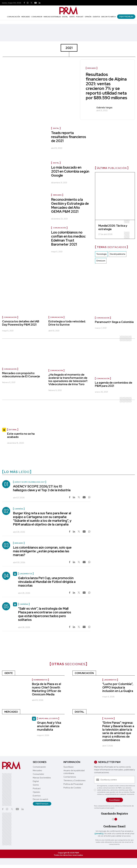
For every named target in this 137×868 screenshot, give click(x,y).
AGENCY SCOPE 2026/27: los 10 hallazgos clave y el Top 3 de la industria (42, 488)
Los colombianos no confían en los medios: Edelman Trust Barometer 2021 (68, 238)
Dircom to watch (109, 17)
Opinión (88, 17)
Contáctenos (70, 777)
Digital (65, 17)
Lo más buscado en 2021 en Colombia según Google (70, 171)
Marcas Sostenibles (52, 17)
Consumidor (37, 17)
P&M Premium (126, 17)
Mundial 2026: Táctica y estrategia (113, 227)
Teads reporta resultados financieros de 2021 (69, 137)
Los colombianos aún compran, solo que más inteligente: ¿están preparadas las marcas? (42, 551)
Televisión (108, 718)
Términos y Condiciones (74, 781)
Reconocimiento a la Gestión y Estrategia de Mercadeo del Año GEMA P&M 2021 (70, 206)
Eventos (96, 17)
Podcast (80, 17)
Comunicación (14, 17)
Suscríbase (68, 767)
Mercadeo (26, 17)
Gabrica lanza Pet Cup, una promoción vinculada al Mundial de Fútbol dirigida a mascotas (47, 582)
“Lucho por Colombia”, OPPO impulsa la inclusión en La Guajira (118, 687)
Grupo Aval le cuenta (48, 718)
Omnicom (101, 261)
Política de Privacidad (73, 784)
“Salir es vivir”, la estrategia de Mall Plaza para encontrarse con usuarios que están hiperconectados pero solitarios (45, 614)
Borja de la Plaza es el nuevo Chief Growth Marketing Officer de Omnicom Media (47, 689)
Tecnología (101, 254)
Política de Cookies (72, 788)
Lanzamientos (110, 680)
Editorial (13, 430)
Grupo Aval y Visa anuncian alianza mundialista (49, 726)
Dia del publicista (118, 254)
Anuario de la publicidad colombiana (74, 772)
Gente (72, 17)
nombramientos (40, 680)
